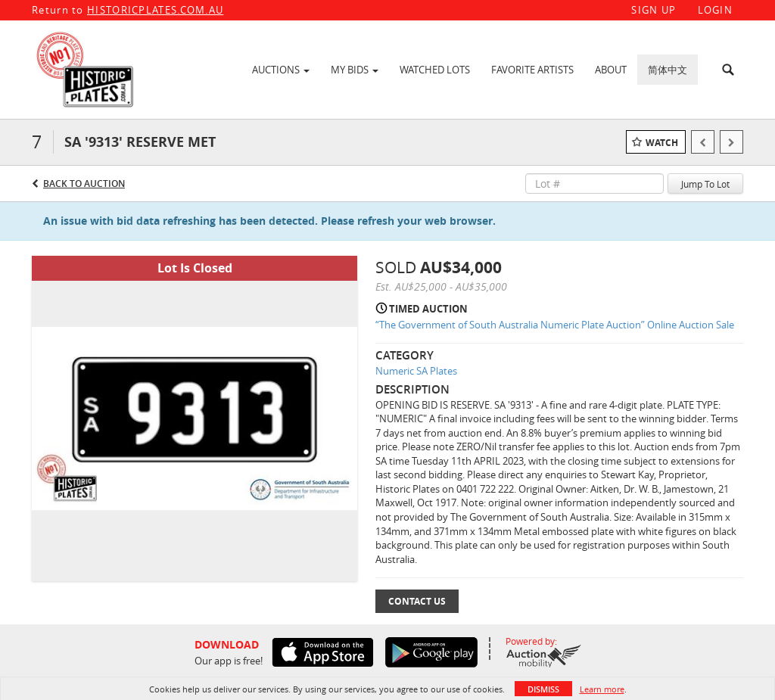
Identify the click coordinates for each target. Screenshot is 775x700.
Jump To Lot (705, 184)
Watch (662, 143)
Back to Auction (84, 184)
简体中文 (668, 70)
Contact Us (417, 601)
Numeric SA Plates (416, 371)
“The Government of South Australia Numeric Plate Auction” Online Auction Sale (555, 325)
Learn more (602, 689)
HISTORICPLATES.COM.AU (155, 10)
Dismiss (543, 689)
